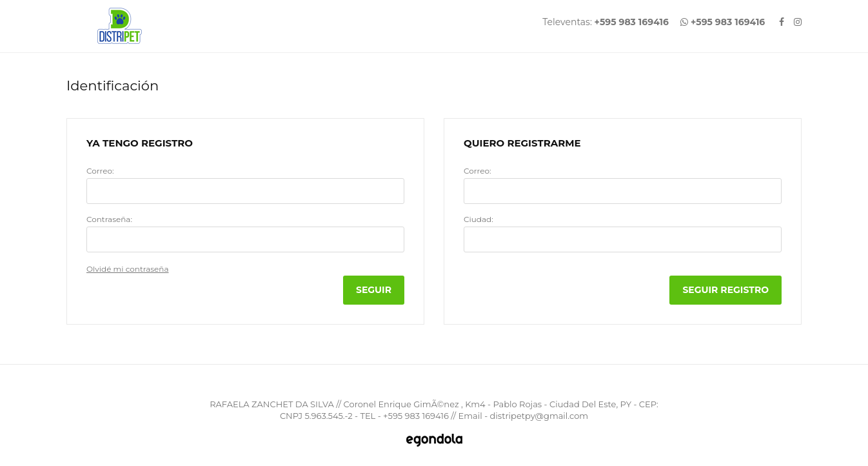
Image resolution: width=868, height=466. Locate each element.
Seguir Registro (725, 290)
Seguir (374, 290)
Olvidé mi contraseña (128, 269)
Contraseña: (109, 219)
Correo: (100, 171)
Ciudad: (478, 219)
